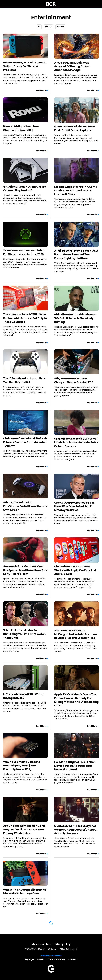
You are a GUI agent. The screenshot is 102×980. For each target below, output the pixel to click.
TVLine (50, 959)
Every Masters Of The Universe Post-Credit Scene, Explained (75, 128)
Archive (47, 944)
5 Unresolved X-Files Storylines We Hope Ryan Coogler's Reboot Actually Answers (76, 830)
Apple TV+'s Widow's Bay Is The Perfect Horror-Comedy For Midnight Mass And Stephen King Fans (76, 700)
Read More (41, 91)
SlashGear (72, 959)
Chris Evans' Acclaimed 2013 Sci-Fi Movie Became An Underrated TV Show (25, 442)
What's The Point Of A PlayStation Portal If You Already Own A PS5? (25, 506)
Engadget (30, 959)
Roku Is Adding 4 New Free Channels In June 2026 (21, 128)
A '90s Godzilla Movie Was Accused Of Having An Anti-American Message (73, 66)
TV (39, 27)
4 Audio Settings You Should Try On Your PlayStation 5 (25, 188)
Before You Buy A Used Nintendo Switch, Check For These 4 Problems (25, 66)
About (35, 944)
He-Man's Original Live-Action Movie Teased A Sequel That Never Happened (75, 766)
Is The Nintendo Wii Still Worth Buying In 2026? (23, 696)
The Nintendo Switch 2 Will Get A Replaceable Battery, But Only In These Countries (25, 318)
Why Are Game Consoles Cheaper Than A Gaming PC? (74, 380)
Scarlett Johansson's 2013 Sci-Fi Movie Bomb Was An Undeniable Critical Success (76, 442)
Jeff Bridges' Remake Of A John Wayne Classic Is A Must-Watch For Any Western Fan (25, 829)
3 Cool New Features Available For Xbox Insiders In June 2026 (24, 252)
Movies (48, 27)
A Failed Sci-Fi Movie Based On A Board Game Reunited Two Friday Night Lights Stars (76, 254)
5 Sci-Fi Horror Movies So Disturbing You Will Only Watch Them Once (24, 634)
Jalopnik (41, 959)
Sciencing (60, 959)
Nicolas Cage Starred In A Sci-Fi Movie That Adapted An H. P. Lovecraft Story (76, 190)
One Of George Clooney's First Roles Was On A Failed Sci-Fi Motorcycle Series (74, 506)
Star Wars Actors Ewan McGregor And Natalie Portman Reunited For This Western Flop (76, 634)
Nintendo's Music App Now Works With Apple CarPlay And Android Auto (75, 570)
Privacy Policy (63, 944)
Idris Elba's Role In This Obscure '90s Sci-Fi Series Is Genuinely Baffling (75, 318)
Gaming (61, 27)
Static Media (38, 949)
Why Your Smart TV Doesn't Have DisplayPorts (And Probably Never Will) (22, 766)
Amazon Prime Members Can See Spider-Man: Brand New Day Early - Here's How (25, 570)
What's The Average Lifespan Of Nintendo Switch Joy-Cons (25, 892)
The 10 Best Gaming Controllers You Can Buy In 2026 (24, 380)
